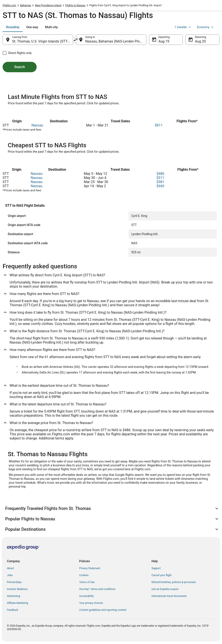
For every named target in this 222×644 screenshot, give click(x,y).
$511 (160, 178)
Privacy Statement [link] (90, 568)
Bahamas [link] (26, 5)
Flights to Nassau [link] (75, 5)
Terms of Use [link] (87, 582)
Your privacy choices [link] (91, 603)
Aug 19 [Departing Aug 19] (164, 41)
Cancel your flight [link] (162, 575)
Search (20, 67)
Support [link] (156, 568)
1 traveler (183, 27)
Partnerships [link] (14, 582)
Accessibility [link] (86, 596)
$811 (159, 125)
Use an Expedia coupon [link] (165, 589)
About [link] (10, 568)
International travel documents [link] (169, 596)
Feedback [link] (13, 610)
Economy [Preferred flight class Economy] (206, 27)
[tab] (13, 27)
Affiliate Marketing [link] (17, 603)
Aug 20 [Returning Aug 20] (200, 41)
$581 (160, 182)
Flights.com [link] (9, 5)
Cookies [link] (84, 575)
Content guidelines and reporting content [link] (103, 610)
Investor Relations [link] (17, 589)
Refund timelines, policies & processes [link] (174, 582)
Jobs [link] (10, 575)
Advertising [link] (13, 596)
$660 (160, 186)
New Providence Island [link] (48, 5)
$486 (160, 174)
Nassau (37, 125)
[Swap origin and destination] (76, 40)
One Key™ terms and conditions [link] (97, 589)
